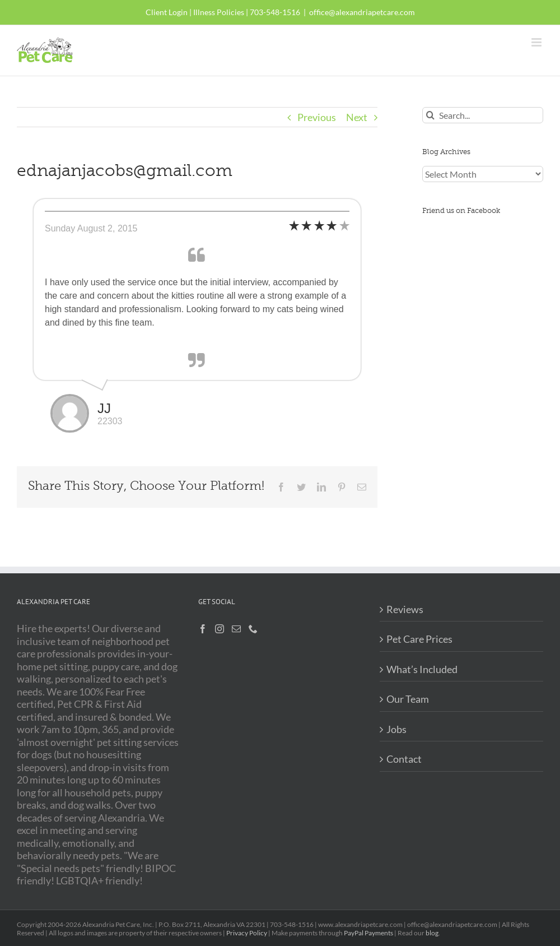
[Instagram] (220, 629)
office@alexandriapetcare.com (362, 12)
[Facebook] (203, 629)
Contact (404, 759)
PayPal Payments (368, 933)
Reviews (405, 609)
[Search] (430, 115)
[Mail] (236, 629)
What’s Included (422, 669)
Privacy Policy (247, 933)
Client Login (167, 12)
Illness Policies (219, 12)
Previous (317, 117)
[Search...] (483, 115)
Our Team (408, 699)
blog (432, 933)
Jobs (396, 729)
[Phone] (253, 629)
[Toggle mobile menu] (537, 42)
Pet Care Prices (419, 639)
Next (357, 117)
